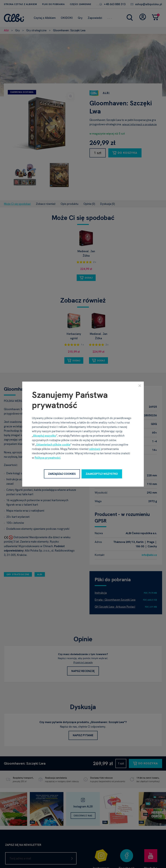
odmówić (95, 449)
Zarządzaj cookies (62, 474)
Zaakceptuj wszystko (102, 474)
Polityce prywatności (47, 458)
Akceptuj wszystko (45, 436)
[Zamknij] (140, 386)
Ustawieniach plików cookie (53, 445)
